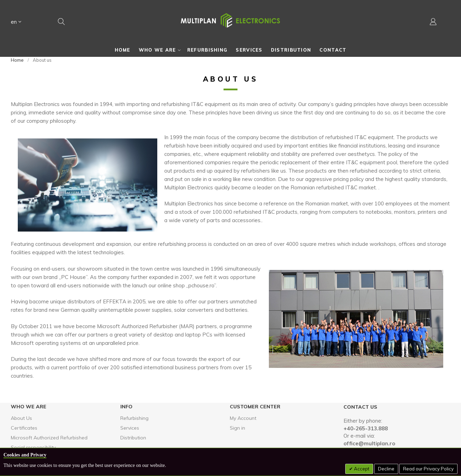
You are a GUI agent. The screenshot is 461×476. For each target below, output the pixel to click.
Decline (386, 469)
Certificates (24, 428)
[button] (16, 23)
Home (17, 60)
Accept (361, 469)
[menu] (230, 50)
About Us (21, 418)
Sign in (237, 428)
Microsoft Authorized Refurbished (49, 438)
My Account (243, 418)
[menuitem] (123, 50)
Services (130, 428)
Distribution (133, 438)
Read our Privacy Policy (428, 469)
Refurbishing (134, 418)
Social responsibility (33, 447)
